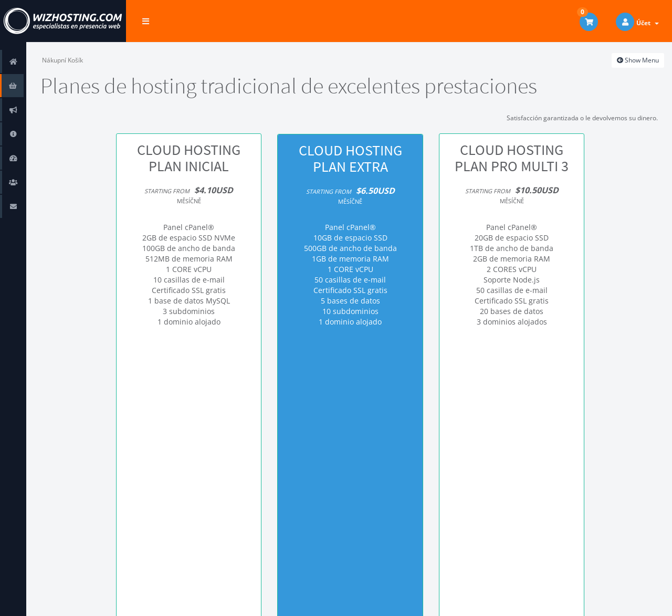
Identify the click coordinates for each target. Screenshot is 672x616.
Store (15, 85)
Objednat (189, 368)
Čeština (600, 601)
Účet (648, 23)
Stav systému (15, 158)
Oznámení (15, 109)
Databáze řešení (15, 134)
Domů (15, 61)
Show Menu (638, 60)
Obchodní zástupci (15, 182)
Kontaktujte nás (15, 206)
